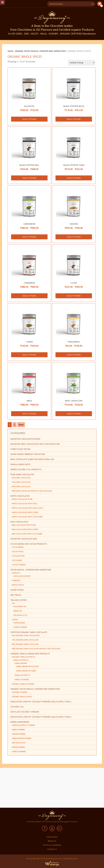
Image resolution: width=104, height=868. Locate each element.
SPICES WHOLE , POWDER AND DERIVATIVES (31, 570)
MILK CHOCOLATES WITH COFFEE (25, 529)
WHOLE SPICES (18, 585)
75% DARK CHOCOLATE (21, 482)
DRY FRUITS (16, 595)
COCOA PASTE (18, 551)
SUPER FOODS (17, 590)
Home (10, 51)
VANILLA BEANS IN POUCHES (27, 666)
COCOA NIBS (17, 560)
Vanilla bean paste (20, 464)
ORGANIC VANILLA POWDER (23, 684)
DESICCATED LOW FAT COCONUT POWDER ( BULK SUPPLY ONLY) (41, 702)
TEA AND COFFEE (18, 600)
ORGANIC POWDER (20, 692)
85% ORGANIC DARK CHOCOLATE (25, 644)
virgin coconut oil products (26, 469)
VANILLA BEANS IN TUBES (26, 671)
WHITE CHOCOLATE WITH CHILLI (25, 504)
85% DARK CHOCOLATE (21, 486)
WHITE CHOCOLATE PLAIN (22, 499)
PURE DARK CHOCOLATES (22, 474)
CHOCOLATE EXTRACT (22, 576)
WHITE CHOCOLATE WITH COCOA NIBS (27, 517)
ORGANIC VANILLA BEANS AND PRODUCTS (30, 654)
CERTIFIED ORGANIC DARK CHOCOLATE (29, 632)
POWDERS (16, 580)
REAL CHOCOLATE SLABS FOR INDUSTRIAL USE (32, 459)
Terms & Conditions (52, 845)
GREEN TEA (18, 611)
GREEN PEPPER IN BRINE (22, 738)
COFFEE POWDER (20, 627)
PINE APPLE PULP (19, 743)
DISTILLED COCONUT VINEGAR (25, 712)
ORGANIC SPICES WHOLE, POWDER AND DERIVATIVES (40, 51)
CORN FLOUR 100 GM (20, 449)
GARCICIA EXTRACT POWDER (23, 725)
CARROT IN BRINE (19, 751)
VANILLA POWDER (22, 680)
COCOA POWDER (19, 565)
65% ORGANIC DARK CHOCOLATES (26, 635)
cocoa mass (52, 837)
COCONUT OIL (17, 707)
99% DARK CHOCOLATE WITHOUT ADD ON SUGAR (32, 491)
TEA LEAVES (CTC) (20, 615)
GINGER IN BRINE (19, 734)
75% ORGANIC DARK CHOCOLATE (25, 640)
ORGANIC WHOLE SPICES (22, 697)
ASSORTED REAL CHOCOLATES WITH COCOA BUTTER (35, 444)
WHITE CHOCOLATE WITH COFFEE (25, 512)
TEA (13, 603)
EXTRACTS (16, 573)
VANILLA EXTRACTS (21, 660)
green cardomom (20, 722)
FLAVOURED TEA (20, 606)
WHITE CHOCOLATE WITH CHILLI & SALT (28, 508)
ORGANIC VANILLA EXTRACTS (23, 657)
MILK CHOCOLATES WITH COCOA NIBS (27, 534)
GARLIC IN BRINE (18, 730)
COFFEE (15, 620)
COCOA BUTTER (18, 556)
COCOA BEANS (18, 547)
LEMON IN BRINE (18, 747)
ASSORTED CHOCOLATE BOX (24, 539)
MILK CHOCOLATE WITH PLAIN (24, 525)
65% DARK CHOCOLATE (21, 478)
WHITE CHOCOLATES (20, 496)
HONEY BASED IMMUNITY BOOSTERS (28, 454)
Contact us (52, 849)
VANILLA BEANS (21, 663)
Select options (29, 119)
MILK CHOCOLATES (19, 522)
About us (52, 841)
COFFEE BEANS (19, 623)
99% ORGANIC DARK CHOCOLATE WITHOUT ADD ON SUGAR (36, 649)
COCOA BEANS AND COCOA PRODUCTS (29, 544)
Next (21, 425)
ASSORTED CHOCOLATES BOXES (25, 439)
